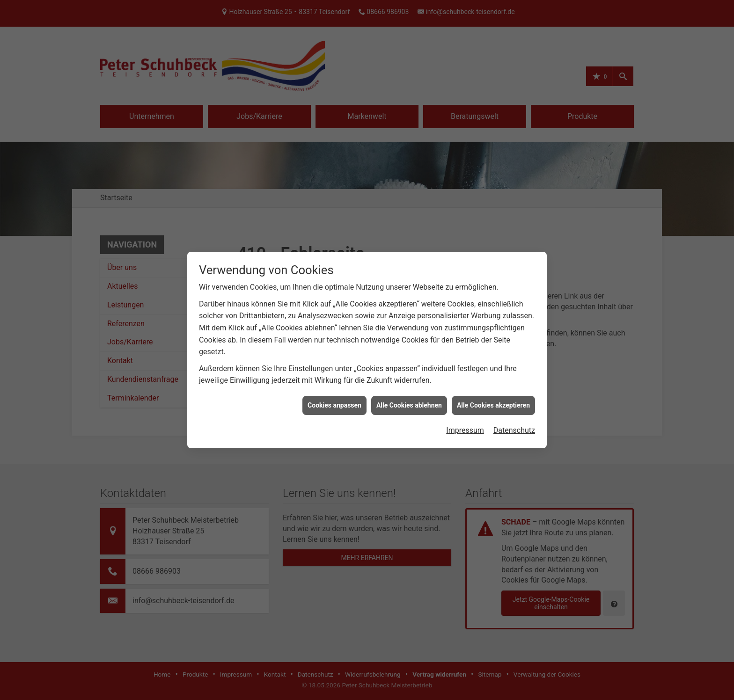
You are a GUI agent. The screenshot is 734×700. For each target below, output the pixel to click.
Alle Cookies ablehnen (409, 401)
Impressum (465, 426)
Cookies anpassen (334, 401)
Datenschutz (514, 426)
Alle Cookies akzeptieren (493, 401)
